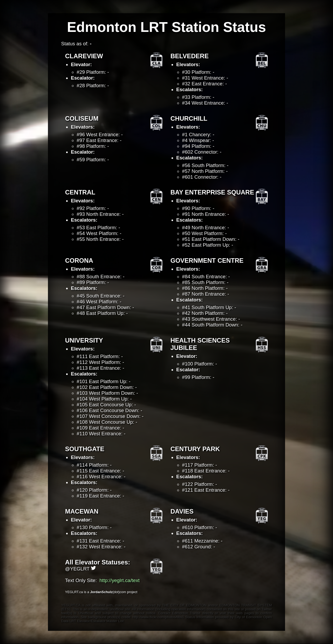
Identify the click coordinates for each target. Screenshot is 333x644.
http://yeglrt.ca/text (119, 580)
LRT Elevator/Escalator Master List (97, 621)
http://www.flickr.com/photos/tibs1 (159, 617)
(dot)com (109, 592)
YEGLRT (83, 569)
